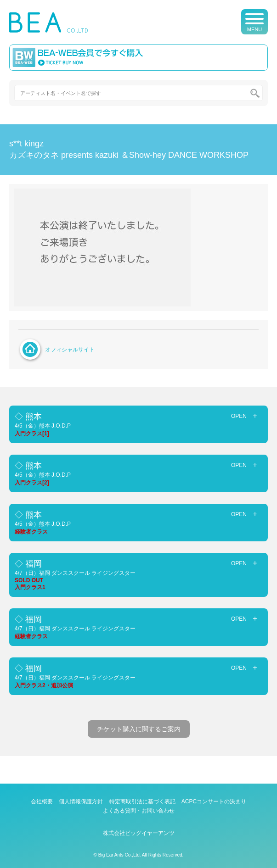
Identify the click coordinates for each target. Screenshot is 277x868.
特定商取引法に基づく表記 (142, 801)
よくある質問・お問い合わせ (139, 811)
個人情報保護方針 (81, 801)
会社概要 (42, 801)
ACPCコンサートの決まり (214, 801)
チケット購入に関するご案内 (139, 729)
